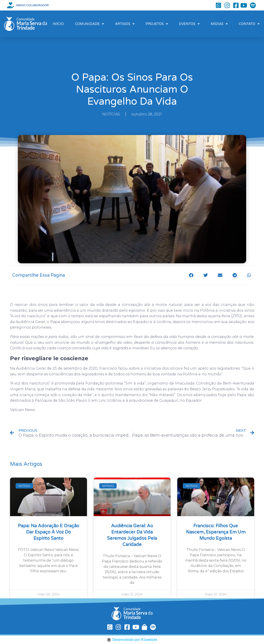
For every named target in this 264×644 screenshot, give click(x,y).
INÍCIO (58, 24)
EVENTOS (189, 24)
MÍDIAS (219, 24)
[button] (191, 275)
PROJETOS (157, 24)
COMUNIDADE (89, 24)
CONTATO (249, 24)
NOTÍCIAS (111, 114)
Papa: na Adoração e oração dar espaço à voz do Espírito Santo (48, 532)
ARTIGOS (125, 24)
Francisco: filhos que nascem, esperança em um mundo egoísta (216, 532)
